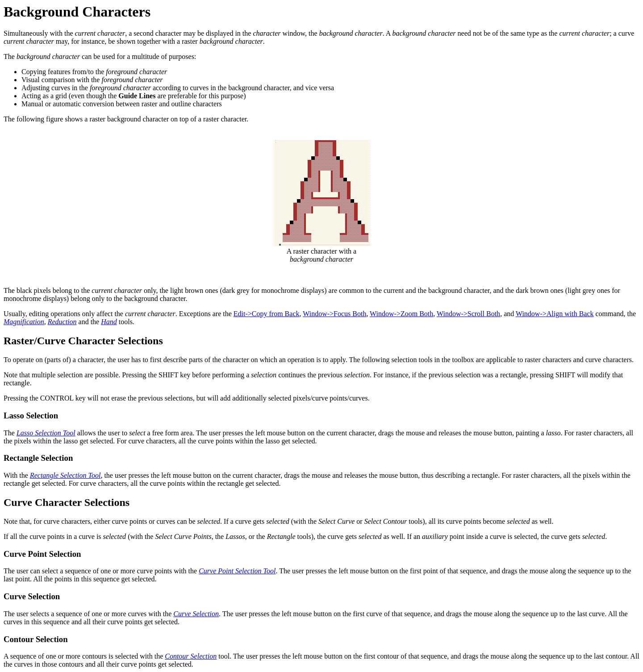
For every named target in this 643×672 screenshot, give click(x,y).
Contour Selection (36, 639)
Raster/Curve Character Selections (83, 341)
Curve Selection (32, 596)
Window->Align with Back (555, 314)
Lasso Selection (31, 415)
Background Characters (77, 12)
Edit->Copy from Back (267, 314)
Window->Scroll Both (468, 314)
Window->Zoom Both (401, 314)
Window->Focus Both (334, 314)
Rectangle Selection (38, 458)
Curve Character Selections (67, 502)
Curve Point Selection (42, 554)
